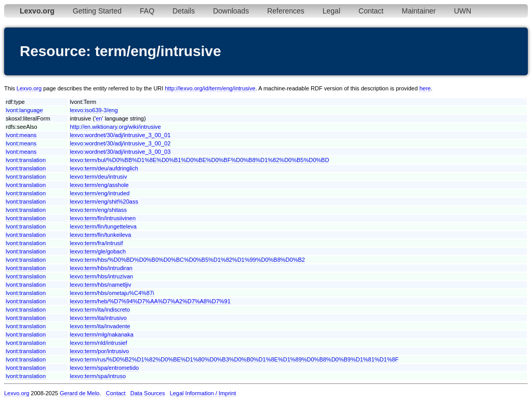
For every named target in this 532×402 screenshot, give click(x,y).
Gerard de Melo (79, 393)
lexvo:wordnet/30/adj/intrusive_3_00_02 (120, 143)
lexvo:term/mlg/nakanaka (101, 334)
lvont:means (21, 135)
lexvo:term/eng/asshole (99, 185)
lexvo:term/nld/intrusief (98, 343)
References (286, 11)
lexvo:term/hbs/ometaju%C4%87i (112, 293)
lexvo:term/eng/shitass (98, 210)
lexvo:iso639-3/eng (94, 110)
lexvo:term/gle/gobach (98, 251)
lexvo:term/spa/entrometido (104, 368)
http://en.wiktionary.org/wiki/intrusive (115, 127)
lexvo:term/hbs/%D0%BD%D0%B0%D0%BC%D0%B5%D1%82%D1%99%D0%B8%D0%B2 (187, 260)
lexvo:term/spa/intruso (98, 376)
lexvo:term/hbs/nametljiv (100, 285)
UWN (463, 11)
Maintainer (418, 11)
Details (184, 11)
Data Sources (148, 393)
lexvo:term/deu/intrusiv (98, 177)
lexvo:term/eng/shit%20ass (104, 202)
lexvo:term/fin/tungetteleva (103, 226)
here (425, 88)
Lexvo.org (29, 88)
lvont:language (24, 110)
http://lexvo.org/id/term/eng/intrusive (210, 88)
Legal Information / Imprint (203, 393)
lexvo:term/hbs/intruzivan (101, 276)
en (99, 118)
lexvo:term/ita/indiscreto (100, 310)
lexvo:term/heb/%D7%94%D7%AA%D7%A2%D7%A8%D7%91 (150, 301)
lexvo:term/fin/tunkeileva (100, 235)
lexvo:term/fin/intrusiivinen (103, 218)
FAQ (147, 11)
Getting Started (97, 11)
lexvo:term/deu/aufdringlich (104, 168)
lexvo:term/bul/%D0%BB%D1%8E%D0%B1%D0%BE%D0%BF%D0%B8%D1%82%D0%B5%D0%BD (199, 160)
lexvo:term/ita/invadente (100, 326)
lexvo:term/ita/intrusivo (98, 318)
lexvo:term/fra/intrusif (96, 243)
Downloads (231, 11)
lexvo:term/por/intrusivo (99, 351)
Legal (331, 11)
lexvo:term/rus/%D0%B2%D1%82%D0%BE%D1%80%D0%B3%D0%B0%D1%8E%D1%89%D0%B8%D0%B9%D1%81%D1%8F (234, 359)
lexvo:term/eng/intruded (99, 193)
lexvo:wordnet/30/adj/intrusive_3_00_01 (120, 135)
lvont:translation (26, 160)
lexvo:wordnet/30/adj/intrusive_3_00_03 (120, 152)
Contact (371, 11)
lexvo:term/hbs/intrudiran (101, 268)
